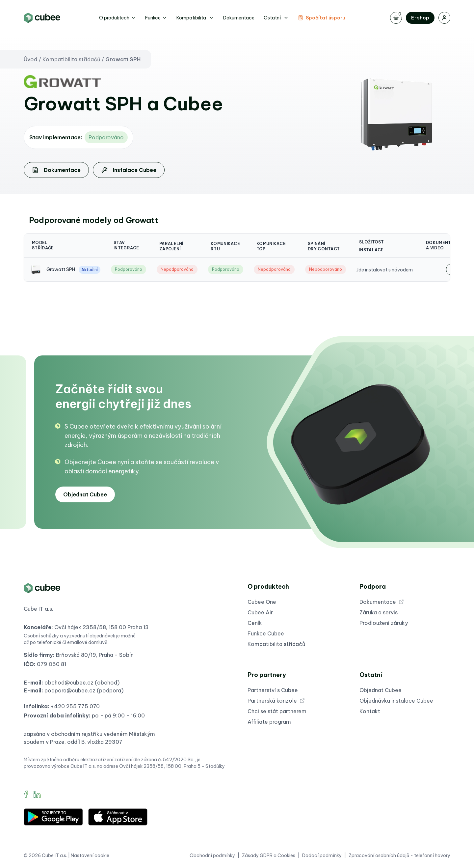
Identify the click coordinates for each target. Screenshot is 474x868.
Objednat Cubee (85, 496)
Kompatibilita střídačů (71, 61)
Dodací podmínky (322, 857)
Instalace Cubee (129, 171)
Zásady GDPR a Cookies (269, 857)
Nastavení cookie (90, 857)
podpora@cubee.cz (70, 692)
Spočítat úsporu (321, 18)
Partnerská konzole (276, 702)
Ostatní (276, 18)
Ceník (255, 624)
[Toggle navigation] (396, 18)
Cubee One (262, 603)
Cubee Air (260, 614)
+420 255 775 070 (75, 708)
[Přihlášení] (444, 18)
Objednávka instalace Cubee (396, 702)
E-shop (420, 18)
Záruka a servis (379, 614)
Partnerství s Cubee (273, 691)
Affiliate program (269, 723)
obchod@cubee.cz (69, 684)
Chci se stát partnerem (277, 713)
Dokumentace (239, 18)
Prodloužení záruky (384, 624)
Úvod (30, 61)
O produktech (118, 18)
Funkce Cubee (266, 635)
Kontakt (370, 713)
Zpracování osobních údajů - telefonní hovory (399, 857)
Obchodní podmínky (212, 857)
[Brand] (42, 18)
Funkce (156, 18)
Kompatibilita (195, 18)
